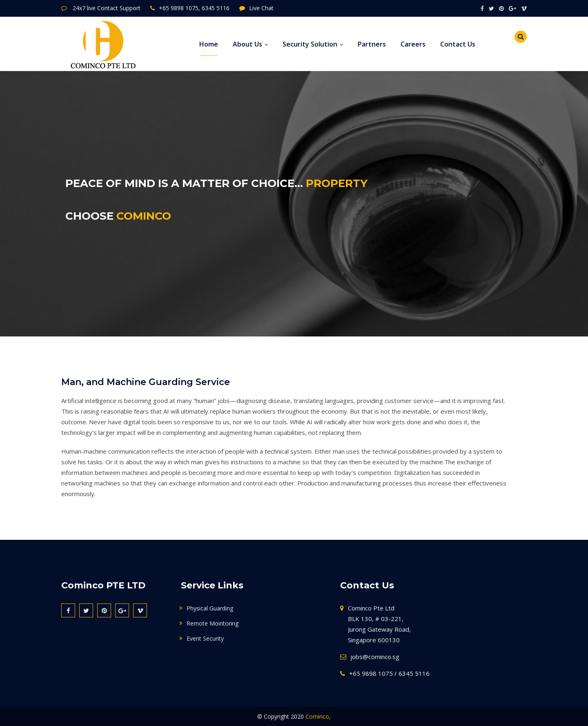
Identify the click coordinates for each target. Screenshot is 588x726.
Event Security (205, 638)
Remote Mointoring (213, 623)
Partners (372, 44)
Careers (413, 44)
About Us (250, 44)
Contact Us (458, 44)
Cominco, (318, 716)
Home (209, 44)
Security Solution (313, 44)
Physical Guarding (210, 608)
